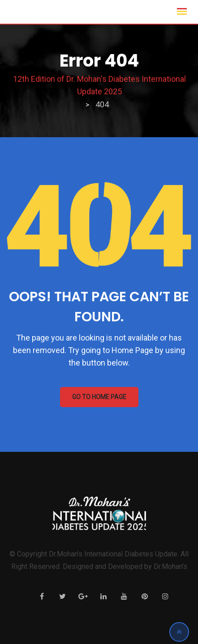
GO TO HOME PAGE (99, 397)
